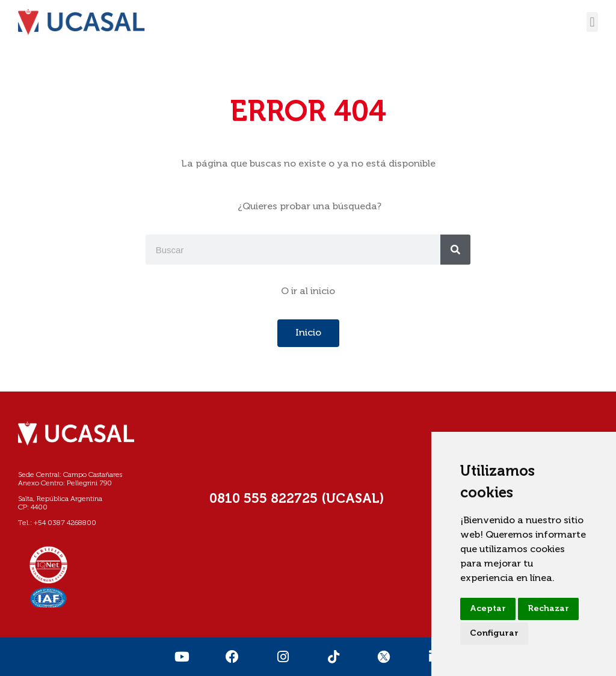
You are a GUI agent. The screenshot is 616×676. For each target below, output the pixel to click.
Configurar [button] (494, 633)
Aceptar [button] (488, 609)
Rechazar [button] (548, 609)
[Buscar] (455, 250)
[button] (592, 22)
